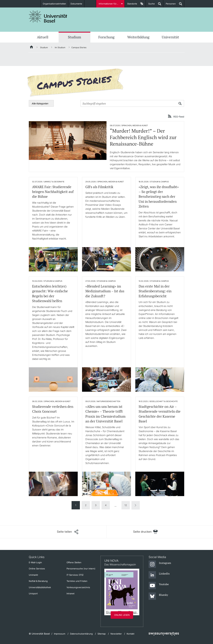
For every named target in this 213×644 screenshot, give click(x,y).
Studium (74, 37)
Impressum (60, 634)
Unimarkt (33, 575)
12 (126, 505)
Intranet (70, 593)
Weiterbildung (138, 37)
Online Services (37, 569)
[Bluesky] (158, 596)
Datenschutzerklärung (81, 634)
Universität (170, 37)
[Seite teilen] (68, 532)
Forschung (106, 37)
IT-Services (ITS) (75, 575)
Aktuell (43, 37)
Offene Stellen (74, 562)
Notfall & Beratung (38, 581)
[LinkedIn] (159, 575)
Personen (169, 5)
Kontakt (130, 634)
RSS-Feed (179, 117)
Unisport (33, 593)
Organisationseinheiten (54, 4)
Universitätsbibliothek (40, 587)
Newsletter (116, 634)
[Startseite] (32, 48)
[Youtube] (159, 586)
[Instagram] (160, 564)
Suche (150, 5)
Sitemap (102, 634)
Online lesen (122, 615)
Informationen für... (109, 4)
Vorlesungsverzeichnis (78, 587)
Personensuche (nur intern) (81, 569)
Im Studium (60, 47)
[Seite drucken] (145, 532)
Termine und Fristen (77, 581)
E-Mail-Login (35, 562)
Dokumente (76, 4)
